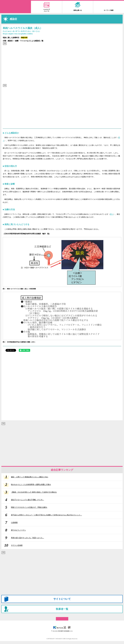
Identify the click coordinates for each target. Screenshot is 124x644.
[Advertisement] (62, 65)
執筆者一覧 (62, 609)
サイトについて (62, 599)
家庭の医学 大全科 (15, 7)
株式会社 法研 (62, 627)
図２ (112, 214)
